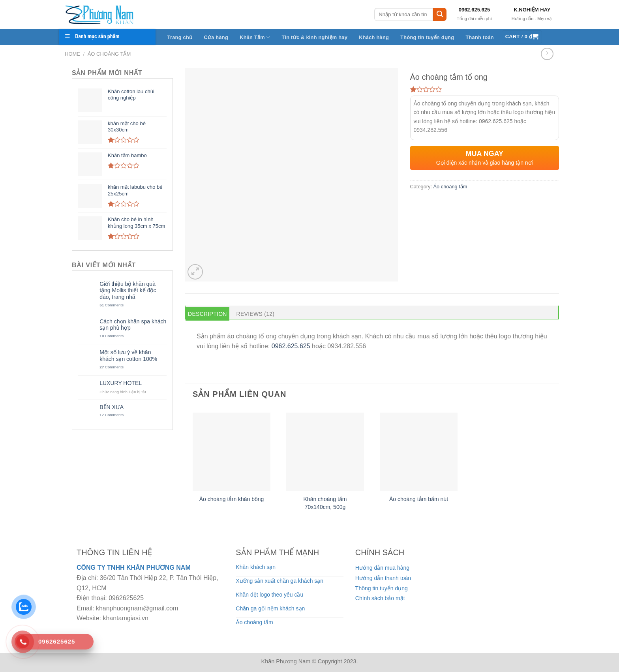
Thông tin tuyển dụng (427, 37)
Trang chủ (180, 37)
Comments (112, 305)
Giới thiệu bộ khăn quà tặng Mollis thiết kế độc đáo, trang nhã (128, 291)
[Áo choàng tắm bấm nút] (419, 451)
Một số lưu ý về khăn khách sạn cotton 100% (128, 356)
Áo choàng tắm (109, 54)
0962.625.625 (475, 10)
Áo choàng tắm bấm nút (419, 499)
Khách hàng (374, 37)
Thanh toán (480, 37)
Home (72, 54)
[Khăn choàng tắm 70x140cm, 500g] (325, 451)
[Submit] (440, 15)
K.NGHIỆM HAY (532, 10)
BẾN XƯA (112, 407)
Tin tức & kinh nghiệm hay (315, 37)
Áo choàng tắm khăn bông (232, 499)
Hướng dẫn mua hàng (382, 568)
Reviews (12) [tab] (256, 314)
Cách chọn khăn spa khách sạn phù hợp (133, 325)
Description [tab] (207, 314)
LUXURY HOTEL (121, 383)
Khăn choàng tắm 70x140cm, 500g (325, 503)
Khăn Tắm (255, 37)
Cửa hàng (216, 37)
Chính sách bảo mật (380, 598)
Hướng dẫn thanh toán (383, 578)
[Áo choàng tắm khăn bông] (232, 451)
